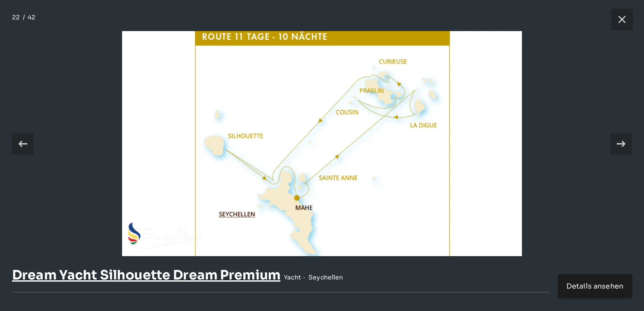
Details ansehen (595, 286)
